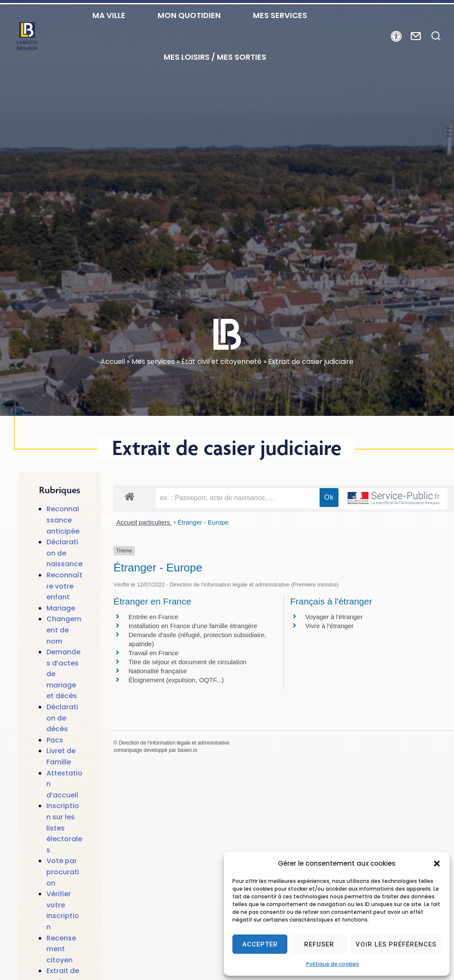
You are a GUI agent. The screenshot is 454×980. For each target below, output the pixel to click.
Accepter (260, 944)
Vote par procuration (63, 895)
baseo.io (187, 773)
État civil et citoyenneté (221, 385)
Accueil (113, 385)
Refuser (319, 944)
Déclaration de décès (62, 741)
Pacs (55, 763)
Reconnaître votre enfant (64, 609)
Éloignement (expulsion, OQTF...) (176, 703)
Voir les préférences (396, 944)
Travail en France (153, 676)
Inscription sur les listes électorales (64, 851)
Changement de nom (64, 653)
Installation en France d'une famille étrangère (193, 649)
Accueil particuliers (144, 545)
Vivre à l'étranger (330, 649)
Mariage (61, 631)
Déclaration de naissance (64, 576)
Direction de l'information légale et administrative (174, 766)
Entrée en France (153, 640)
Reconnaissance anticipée (63, 543)
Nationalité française (158, 694)
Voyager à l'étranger (334, 640)
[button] (437, 864)
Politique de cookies (333, 964)
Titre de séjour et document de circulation (187, 685)
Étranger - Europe (203, 545)
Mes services (153, 385)
